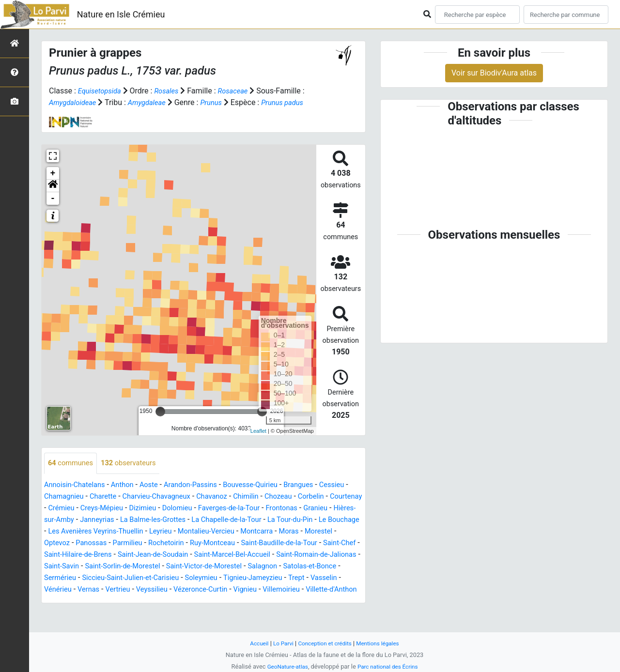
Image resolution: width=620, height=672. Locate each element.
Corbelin (58, 520)
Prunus (225, 102)
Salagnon (186, 590)
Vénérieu (296, 602)
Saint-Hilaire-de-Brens (253, 567)
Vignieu (196, 613)
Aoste (158, 497)
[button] (53, 198)
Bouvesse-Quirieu (268, 497)
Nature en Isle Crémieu (121, 14)
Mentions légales (382, 643)
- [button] (53, 210)
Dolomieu (260, 520)
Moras (128, 555)
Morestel (161, 555)
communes (73, 475)
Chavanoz (260, 509)
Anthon (129, 497)
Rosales (172, 91)
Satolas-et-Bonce (237, 590)
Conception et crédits (325, 643)
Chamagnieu (99, 509)
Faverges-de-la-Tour (316, 520)
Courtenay (96, 520)
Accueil (254, 643)
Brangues (320, 497)
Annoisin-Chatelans (77, 497)
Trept (231, 602)
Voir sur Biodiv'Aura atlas (494, 73)
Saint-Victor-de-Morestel (122, 590)
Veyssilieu (94, 613)
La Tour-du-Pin (99, 543)
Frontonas (62, 532)
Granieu (98, 532)
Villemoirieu (235, 613)
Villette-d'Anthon (289, 613)
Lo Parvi (279, 643)
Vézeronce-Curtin (147, 613)
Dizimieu (223, 520)
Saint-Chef (192, 567)
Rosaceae (241, 91)
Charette (142, 509)
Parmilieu (272, 555)
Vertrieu (58, 613)
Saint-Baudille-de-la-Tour (127, 567)
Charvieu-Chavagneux (200, 509)
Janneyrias (199, 532)
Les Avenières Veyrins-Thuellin (232, 543)
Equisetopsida (102, 91)
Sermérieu (290, 590)
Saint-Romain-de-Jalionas (212, 578)
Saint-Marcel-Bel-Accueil (120, 578)
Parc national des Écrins (390, 666)
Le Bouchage (152, 543)
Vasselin (260, 602)
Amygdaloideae (79, 102)
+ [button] (53, 185)
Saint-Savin (281, 578)
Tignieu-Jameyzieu (184, 602)
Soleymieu (128, 602)
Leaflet (258, 443)
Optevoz (196, 555)
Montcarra (94, 555)
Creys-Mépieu (178, 520)
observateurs (135, 475)
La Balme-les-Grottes (260, 532)
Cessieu (58, 509)
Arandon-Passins (203, 497)
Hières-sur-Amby (146, 532)
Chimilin (297, 509)
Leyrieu (303, 543)
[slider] (160, 423)
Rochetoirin (314, 555)
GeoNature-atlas (285, 666)
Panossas (233, 555)
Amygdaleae (157, 102)
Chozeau (332, 509)
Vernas (329, 602)
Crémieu (134, 520)
